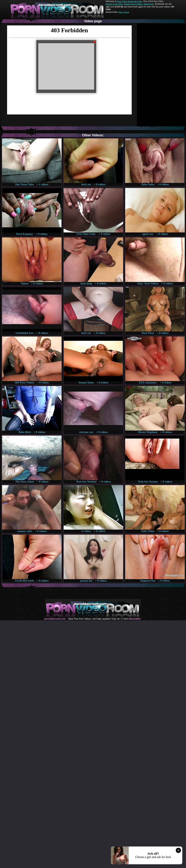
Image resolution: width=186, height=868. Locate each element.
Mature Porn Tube (114, 4)
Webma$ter (135, 619)
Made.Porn (149, 4)
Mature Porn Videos (133, 4)
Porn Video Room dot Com (129, 1)
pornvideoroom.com (55, 619)
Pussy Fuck (124, 12)
